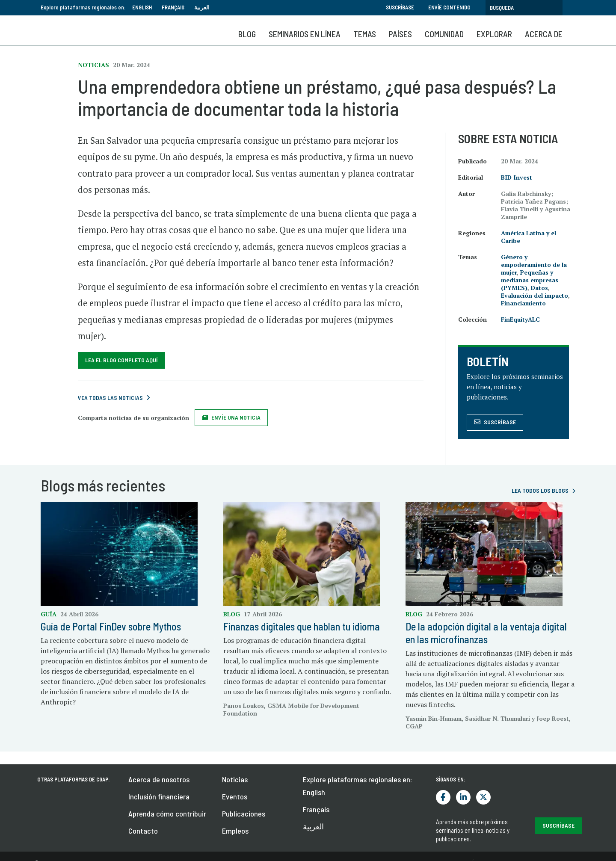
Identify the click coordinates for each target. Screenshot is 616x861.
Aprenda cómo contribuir (167, 814)
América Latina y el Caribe (529, 237)
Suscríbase (400, 7)
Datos (539, 288)
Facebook (443, 797)
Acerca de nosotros (159, 779)
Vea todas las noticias (110, 398)
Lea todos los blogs (540, 490)
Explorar (494, 34)
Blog (247, 34)
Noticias (235, 779)
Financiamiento (523, 303)
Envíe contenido (449, 7)
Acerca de (544, 34)
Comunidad (444, 34)
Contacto (143, 831)
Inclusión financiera (159, 796)
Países (400, 34)
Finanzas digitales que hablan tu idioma (302, 626)
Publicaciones (244, 814)
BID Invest (517, 177)
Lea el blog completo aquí (121, 360)
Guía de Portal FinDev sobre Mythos (111, 626)
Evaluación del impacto (535, 295)
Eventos (235, 796)
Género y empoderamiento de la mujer (534, 265)
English (142, 7)
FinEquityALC (520, 319)
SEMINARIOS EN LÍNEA (305, 34)
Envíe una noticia (236, 417)
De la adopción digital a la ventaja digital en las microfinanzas (486, 633)
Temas (365, 34)
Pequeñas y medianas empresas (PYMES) (530, 280)
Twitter (483, 797)
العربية (202, 7)
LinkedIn (463, 797)
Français (173, 7)
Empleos (235, 831)
